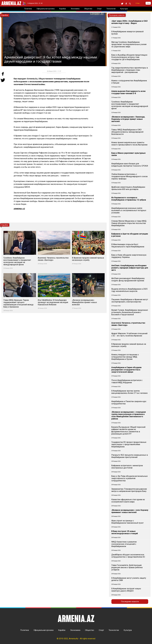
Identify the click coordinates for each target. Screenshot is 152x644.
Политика (25, 630)
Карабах (62, 630)
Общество (90, 630)
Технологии (114, 630)
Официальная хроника (44, 630)
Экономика (75, 630)
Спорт (101, 630)
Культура (128, 630)
